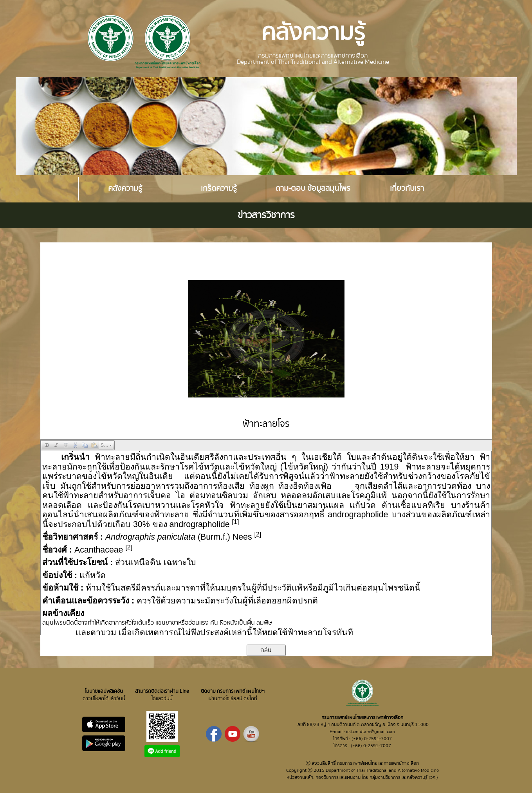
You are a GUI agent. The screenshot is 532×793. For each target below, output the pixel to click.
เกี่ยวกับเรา (407, 189)
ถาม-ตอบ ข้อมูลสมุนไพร (313, 189)
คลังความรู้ (125, 189)
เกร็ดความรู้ (219, 189)
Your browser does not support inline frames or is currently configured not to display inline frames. (266, 543)
